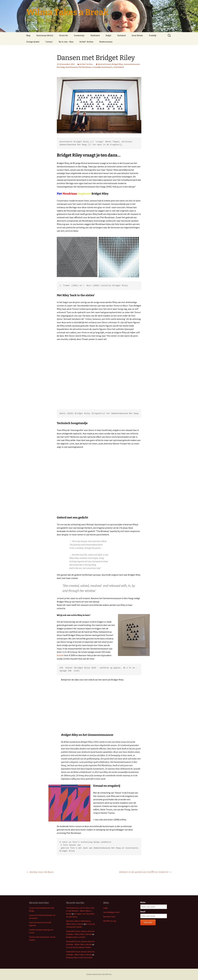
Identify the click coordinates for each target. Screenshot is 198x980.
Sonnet (60, 655)
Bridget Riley (117, 64)
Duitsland (121, 35)
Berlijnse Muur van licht (76, 937)
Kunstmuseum (72, 67)
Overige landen (33, 42)
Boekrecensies (106, 42)
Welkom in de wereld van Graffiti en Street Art (145, 872)
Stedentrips (79, 35)
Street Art (64, 35)
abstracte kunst (104, 64)
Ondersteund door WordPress (99, 974)
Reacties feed (109, 917)
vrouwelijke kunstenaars (102, 67)
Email (143, 912)
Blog (28, 35)
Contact (49, 42)
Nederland (95, 35)
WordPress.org (110, 921)
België (108, 35)
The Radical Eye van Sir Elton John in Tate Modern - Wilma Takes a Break (80, 911)
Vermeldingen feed (111, 912)
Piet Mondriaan (85, 67)
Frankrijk (153, 35)
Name (143, 902)
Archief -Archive (86, 42)
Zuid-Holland (119, 67)
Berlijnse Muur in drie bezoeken (79, 957)
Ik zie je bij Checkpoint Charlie (79, 947)
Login (106, 908)
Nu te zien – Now (66, 42)
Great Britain (137, 35)
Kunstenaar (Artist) (45, 35)
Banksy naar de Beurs (40, 872)
